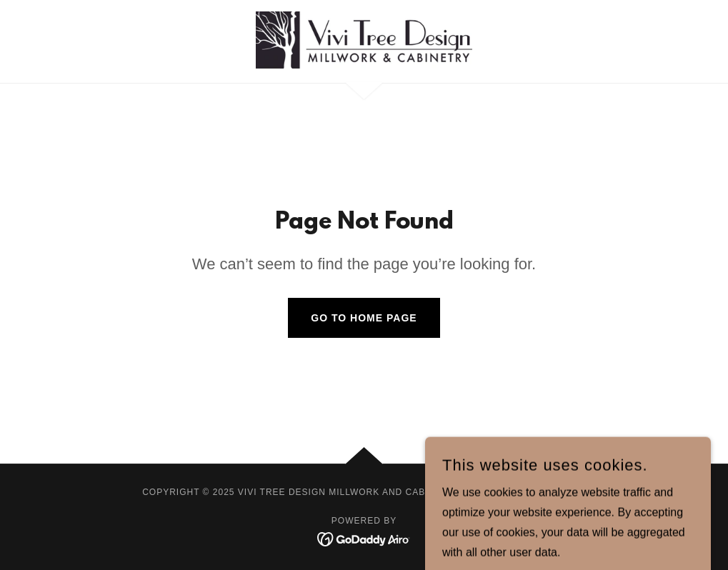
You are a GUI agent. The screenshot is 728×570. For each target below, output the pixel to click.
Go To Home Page (364, 318)
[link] (364, 40)
